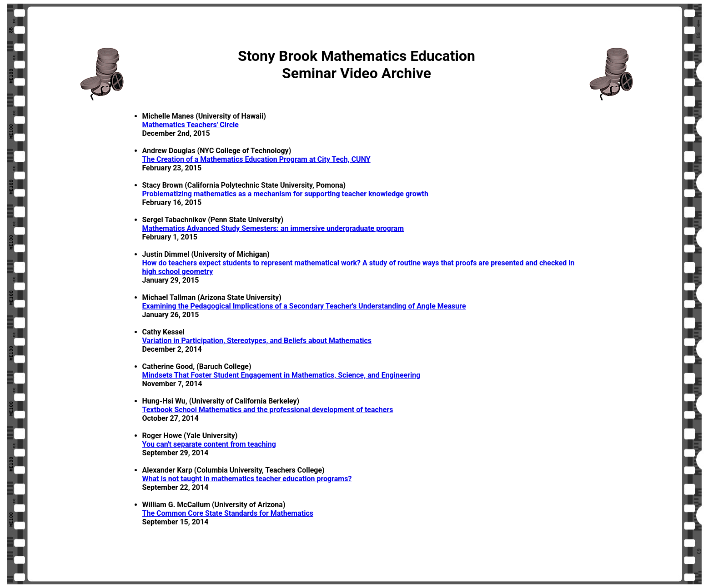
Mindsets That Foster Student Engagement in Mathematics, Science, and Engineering (281, 375)
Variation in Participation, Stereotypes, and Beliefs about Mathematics (257, 341)
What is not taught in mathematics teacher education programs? (247, 479)
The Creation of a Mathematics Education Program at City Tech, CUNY (256, 159)
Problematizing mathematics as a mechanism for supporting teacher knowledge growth (285, 194)
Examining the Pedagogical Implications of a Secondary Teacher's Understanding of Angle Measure (304, 306)
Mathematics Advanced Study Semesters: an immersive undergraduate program (273, 228)
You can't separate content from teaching (209, 444)
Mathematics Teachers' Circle (191, 125)
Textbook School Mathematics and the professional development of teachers (268, 410)
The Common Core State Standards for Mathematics (228, 513)
